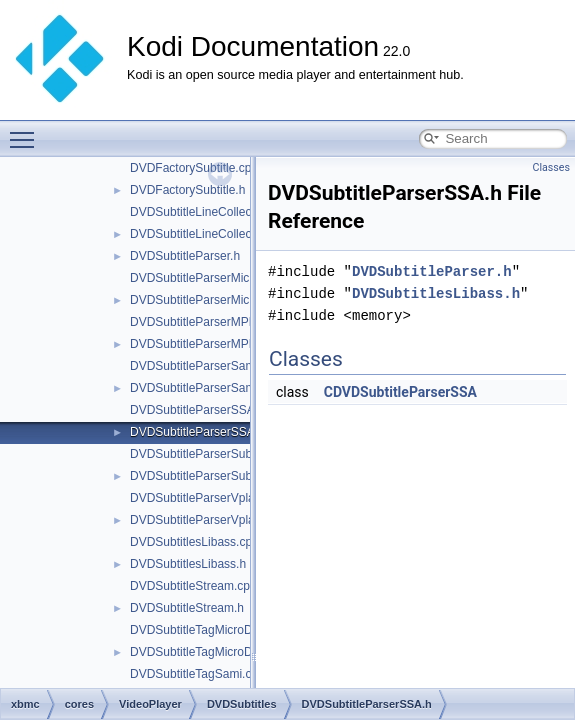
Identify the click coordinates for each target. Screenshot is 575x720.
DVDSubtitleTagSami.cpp (197, 674)
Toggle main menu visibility (27, 131)
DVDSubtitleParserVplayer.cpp (211, 498)
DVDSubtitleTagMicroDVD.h (204, 652)
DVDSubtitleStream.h (187, 608)
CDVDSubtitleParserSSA (400, 392)
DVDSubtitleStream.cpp (193, 586)
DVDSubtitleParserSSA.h (197, 432)
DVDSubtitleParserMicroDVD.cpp (219, 278)
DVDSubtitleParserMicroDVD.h (212, 300)
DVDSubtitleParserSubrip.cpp (209, 454)
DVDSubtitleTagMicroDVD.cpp (211, 630)
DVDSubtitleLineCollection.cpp (211, 212)
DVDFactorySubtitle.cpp (194, 168)
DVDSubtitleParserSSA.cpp (203, 410)
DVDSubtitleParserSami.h (199, 388)
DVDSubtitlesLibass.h (188, 564)
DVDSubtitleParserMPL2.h (201, 344)
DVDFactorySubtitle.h (187, 190)
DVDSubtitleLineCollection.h (205, 234)
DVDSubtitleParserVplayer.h (205, 520)
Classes (551, 167)
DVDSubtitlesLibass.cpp (194, 542)
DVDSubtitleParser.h (185, 256)
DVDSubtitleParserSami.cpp (205, 366)
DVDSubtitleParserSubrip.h (202, 476)
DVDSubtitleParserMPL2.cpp (207, 322)
